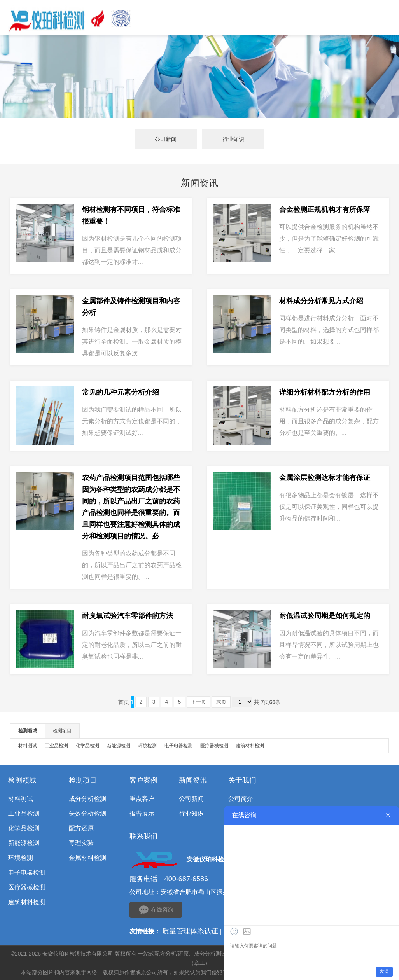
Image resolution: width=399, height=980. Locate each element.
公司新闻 (166, 139)
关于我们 (242, 780)
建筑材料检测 (250, 746)
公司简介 (241, 799)
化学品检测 (87, 746)
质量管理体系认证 (190, 931)
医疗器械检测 (214, 746)
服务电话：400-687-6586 (169, 879)
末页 (221, 702)
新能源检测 (119, 746)
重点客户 (142, 799)
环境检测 (147, 746)
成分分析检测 (87, 799)
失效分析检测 (87, 813)
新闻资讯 (193, 780)
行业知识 (233, 139)
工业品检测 (56, 746)
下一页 (199, 702)
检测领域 (28, 731)
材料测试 (28, 746)
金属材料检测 (87, 858)
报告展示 (142, 813)
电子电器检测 (178, 746)
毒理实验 (81, 843)
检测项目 (62, 731)
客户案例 (143, 780)
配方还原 (81, 828)
